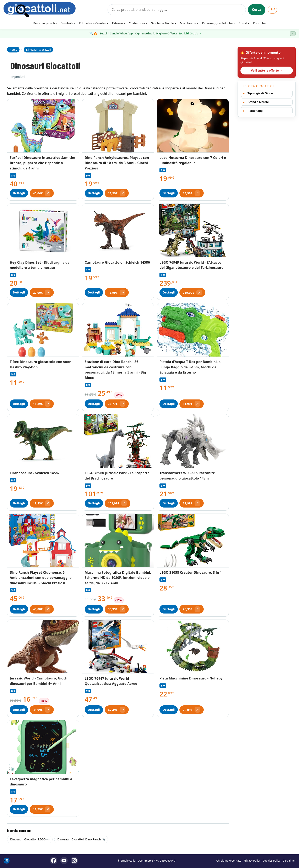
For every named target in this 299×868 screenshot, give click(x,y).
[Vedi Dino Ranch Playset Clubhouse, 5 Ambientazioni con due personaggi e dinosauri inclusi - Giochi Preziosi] (43, 541)
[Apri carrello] (272, 10)
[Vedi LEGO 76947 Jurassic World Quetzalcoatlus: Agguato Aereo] (118, 647)
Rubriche (259, 23)
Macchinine (188, 23)
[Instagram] (74, 861)
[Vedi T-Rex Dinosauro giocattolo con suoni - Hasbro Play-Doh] (43, 330)
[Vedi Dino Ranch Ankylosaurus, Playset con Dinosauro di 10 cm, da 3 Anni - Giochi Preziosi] (118, 126)
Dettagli (19, 193)
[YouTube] (64, 861)
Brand (243, 23)
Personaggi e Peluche (217, 23)
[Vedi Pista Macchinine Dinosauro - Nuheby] (193, 646)
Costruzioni (137, 23)
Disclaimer (289, 861)
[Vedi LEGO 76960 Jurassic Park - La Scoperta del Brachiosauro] (118, 441)
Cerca (257, 10)
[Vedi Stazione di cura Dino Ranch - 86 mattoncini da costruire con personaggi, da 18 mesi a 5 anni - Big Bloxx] (118, 330)
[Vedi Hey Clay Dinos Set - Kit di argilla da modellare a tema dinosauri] (43, 230)
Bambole (67, 23)
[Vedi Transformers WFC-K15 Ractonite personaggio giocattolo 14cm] (193, 441)
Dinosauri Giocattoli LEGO (30, 839)
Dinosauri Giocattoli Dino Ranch (81, 839)
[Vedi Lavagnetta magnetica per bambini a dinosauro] (43, 747)
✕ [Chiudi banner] (293, 34)
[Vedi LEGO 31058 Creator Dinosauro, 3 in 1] (193, 541)
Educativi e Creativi (93, 23)
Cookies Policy (271, 861)
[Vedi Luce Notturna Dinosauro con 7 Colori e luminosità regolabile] (193, 126)
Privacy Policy (252, 861)
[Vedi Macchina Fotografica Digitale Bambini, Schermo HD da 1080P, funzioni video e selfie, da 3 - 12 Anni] (118, 541)
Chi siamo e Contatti (229, 861)
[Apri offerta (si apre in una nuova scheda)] (42, 193)
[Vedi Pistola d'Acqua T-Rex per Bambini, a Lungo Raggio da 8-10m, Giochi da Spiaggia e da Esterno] (193, 330)
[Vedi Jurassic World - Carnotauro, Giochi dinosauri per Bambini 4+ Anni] (43, 646)
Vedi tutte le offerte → (267, 70)
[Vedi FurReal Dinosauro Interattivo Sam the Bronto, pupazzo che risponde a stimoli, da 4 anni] (43, 126)
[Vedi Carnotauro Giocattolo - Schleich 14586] (118, 231)
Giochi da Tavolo (162, 23)
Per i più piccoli (44, 23)
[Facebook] (54, 861)
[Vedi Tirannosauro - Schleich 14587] (43, 441)
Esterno (117, 23)
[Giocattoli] (54, 10)
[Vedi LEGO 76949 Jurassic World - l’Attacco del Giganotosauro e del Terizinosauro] (193, 230)
